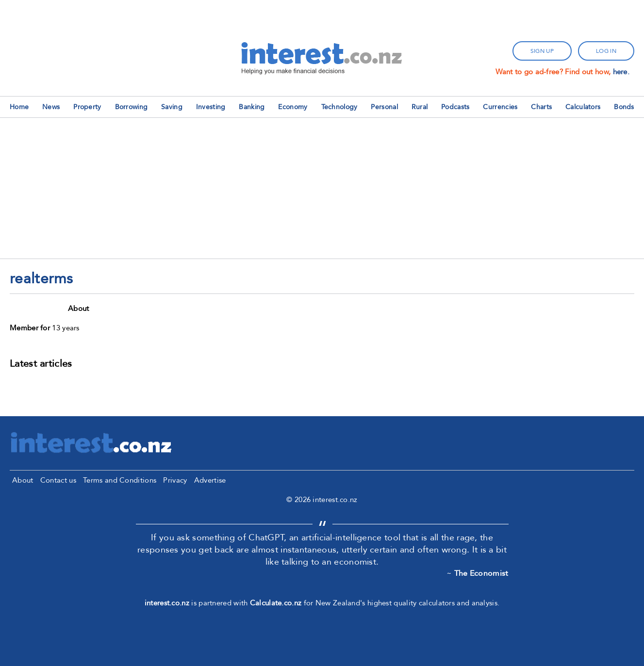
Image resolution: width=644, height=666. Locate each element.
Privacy (175, 480)
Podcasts (455, 107)
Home (19, 107)
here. (621, 72)
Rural (420, 107)
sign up (542, 51)
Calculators (583, 107)
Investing (211, 107)
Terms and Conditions (120, 480)
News (51, 107)
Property (87, 107)
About (23, 480)
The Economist (481, 573)
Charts (541, 107)
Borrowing (132, 107)
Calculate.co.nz (276, 603)
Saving (172, 107)
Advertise (210, 480)
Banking (252, 107)
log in (606, 51)
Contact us (58, 480)
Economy (293, 107)
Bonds (624, 107)
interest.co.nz (167, 603)
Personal (384, 107)
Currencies (500, 107)
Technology (339, 107)
